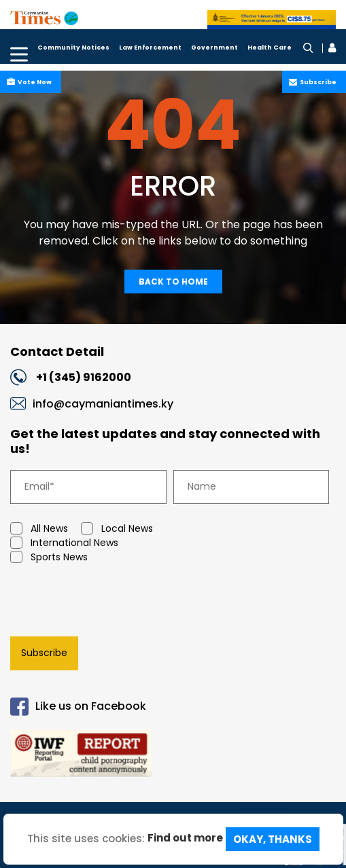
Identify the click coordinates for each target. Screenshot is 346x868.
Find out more (185, 838)
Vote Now (33, 82)
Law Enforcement (150, 48)
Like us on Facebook (78, 707)
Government (214, 48)
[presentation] (109, 602)
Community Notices (73, 48)
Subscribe (317, 82)
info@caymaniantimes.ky (103, 404)
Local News (117, 529)
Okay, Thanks (273, 839)
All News (39, 529)
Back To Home (173, 282)
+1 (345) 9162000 (84, 377)
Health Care (270, 48)
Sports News (49, 557)
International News (64, 543)
